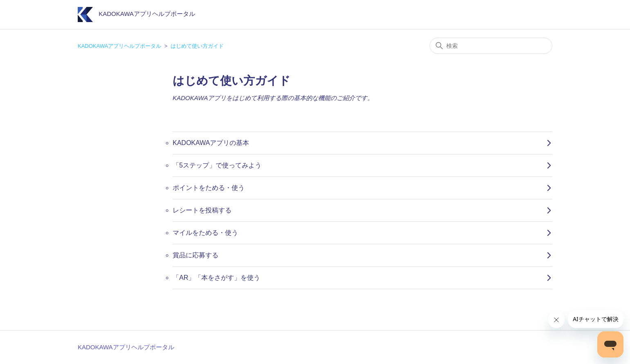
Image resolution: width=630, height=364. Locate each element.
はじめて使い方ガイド (197, 46)
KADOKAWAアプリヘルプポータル (119, 46)
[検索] (491, 46)
